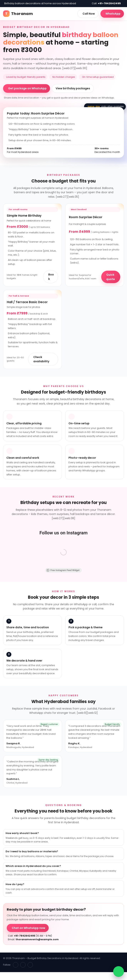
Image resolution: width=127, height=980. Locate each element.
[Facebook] (16, 965)
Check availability (41, 359)
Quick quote (111, 277)
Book (51, 277)
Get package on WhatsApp (27, 88)
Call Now (89, 14)
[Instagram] (23, 965)
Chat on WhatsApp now (28, 928)
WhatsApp (113, 14)
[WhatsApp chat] (119, 972)
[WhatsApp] (30, 965)
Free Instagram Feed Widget (63, 570)
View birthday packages (73, 88)
